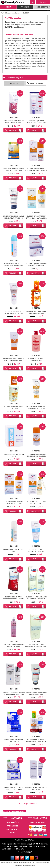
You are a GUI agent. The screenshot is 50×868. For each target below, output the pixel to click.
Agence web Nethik (28, 865)
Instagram (37, 858)
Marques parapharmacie (13, 13)
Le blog (32, 858)
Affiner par (14, 83)
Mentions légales (6, 863)
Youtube (18, 858)
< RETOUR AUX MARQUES (15, 811)
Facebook (13, 858)
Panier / (25, 7)
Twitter (27, 858)
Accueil (3, 12)
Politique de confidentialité (21, 863)
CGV (33, 863)
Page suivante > (30, 804)
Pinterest (23, 858)
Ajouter (12, 130)
